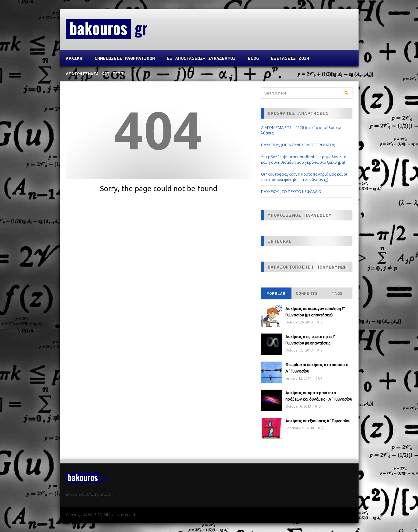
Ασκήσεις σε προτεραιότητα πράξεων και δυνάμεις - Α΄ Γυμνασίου (319, 396)
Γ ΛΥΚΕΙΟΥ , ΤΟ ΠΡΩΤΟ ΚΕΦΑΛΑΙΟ (291, 191)
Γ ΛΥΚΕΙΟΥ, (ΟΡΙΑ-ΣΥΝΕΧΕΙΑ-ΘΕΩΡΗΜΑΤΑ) (298, 145)
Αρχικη (74, 58)
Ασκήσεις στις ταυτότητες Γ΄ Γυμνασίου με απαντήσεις (311, 340)
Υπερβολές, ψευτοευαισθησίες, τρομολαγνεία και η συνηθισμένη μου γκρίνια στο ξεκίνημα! (304, 159)
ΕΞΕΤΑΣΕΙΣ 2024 (290, 58)
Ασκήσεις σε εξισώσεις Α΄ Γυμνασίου (318, 421)
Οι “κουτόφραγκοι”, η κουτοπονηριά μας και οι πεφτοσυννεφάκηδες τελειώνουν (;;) (304, 177)
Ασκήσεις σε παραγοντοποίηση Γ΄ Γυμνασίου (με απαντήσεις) (315, 312)
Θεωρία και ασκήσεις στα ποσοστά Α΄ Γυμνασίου (317, 368)
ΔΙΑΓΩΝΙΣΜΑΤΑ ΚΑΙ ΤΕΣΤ (95, 74)
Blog (253, 58)
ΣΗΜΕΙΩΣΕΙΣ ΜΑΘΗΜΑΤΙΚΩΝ (125, 58)
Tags (337, 293)
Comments (307, 293)
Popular (276, 293)
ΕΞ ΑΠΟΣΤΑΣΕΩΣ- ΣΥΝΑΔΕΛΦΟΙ (201, 58)
